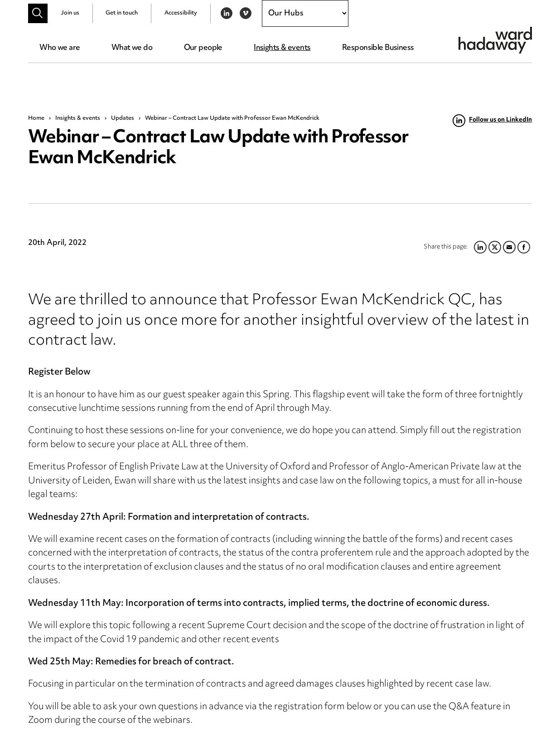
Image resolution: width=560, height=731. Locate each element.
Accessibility (181, 13)
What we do (132, 48)
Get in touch (122, 13)
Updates (123, 118)
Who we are (60, 48)
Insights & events (282, 48)
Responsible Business (378, 48)
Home (36, 118)
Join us (70, 13)
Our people (203, 48)
